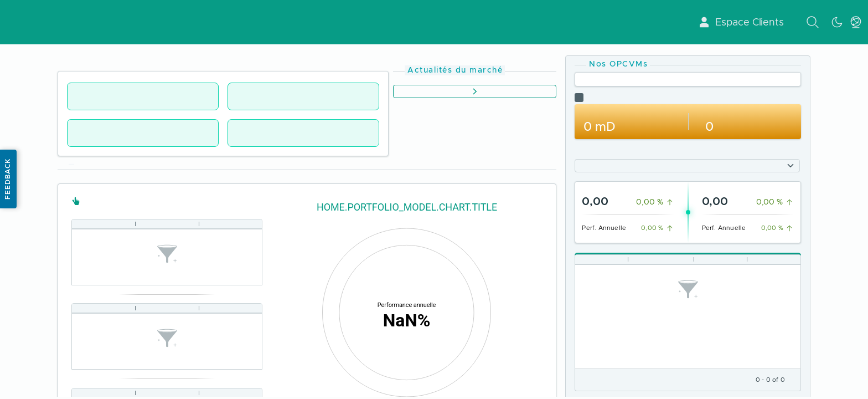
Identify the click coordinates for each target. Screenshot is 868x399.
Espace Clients (741, 22)
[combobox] (681, 166)
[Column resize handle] (135, 224)
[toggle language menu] (856, 22)
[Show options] (790, 166)
